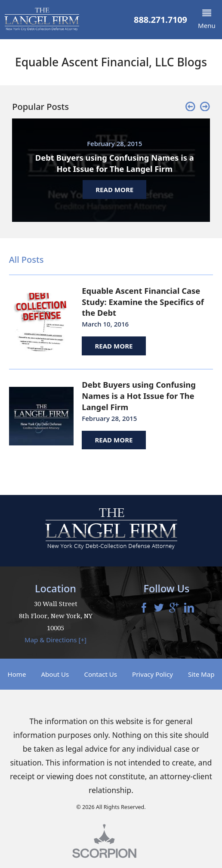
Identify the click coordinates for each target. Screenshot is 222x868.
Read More (114, 346)
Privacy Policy (153, 674)
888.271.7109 (160, 20)
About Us (55, 674)
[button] (207, 20)
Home (17, 674)
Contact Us (100, 674)
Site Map (201, 674)
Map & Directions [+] (55, 640)
